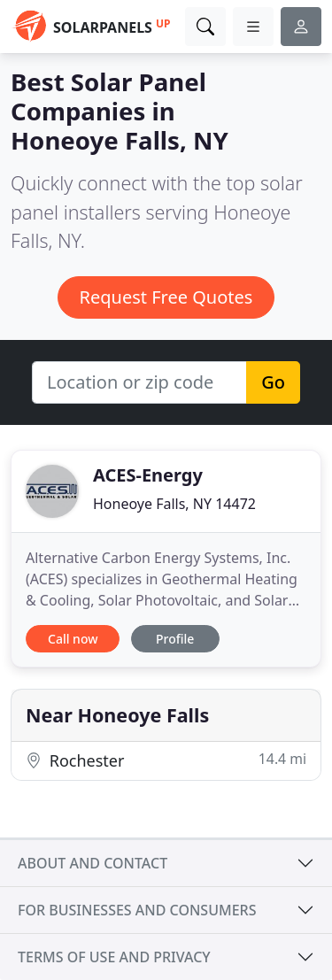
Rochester (166, 760)
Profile (175, 639)
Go (273, 382)
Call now (73, 639)
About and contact (93, 863)
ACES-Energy (148, 475)
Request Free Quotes (166, 297)
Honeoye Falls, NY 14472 (174, 504)
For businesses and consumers (137, 910)
